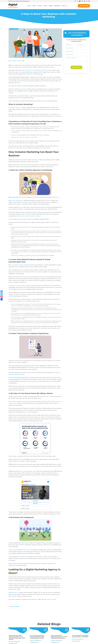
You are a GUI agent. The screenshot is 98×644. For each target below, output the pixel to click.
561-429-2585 (84, 6)
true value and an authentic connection (30, 216)
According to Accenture (15, 107)
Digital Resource (13, 593)
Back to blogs (15, 606)
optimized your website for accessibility (27, 137)
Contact (63, 6)
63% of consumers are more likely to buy (33, 70)
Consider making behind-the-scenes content (20, 550)
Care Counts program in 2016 (28, 471)
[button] (34, 6)
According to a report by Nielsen (17, 286)
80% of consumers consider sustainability (19, 265)
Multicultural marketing (15, 200)
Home (29, 6)
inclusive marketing (26, 89)
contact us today (51, 599)
